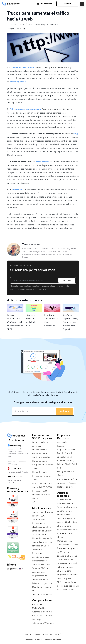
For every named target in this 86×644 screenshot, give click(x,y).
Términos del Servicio (54, 640)
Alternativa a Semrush (42, 612)
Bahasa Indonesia (65, 460)
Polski (60, 468)
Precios (61, 446)
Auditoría (64, 411)
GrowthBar (37, 549)
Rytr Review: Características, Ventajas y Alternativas (51, 320)
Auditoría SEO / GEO (42, 487)
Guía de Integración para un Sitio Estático (67, 520)
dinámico (18, 190)
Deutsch (68, 453)
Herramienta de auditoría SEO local (41, 563)
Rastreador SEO (39, 491)
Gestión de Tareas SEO (43, 594)
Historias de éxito (65, 487)
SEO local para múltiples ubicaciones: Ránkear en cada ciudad (68, 531)
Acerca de (62, 442)
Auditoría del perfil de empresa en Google (42, 544)
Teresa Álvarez (26, 25)
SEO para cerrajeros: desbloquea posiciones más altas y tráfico (68, 586)
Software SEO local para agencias (41, 570)
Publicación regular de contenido (25, 109)
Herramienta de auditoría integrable (41, 455)
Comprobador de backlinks (40, 444)
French (69, 457)
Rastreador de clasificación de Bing (42, 525)
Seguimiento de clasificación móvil (41, 578)
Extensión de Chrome (42, 531)
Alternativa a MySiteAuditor (39, 606)
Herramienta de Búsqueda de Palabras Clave (42, 465)
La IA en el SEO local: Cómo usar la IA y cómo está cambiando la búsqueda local (68, 561)
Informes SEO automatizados (39, 518)
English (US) (69, 450)
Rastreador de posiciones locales (41, 555)
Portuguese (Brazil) (66, 471)
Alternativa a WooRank (43, 623)
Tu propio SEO (39, 534)
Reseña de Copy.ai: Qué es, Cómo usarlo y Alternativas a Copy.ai (70, 322)
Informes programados (43, 583)
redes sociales (43, 162)
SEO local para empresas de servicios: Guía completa (68, 575)
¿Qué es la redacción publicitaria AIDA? (31, 320)
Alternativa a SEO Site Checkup (42, 617)
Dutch (74, 464)
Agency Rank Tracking (42, 512)
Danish (60, 453)
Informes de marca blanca (41, 497)
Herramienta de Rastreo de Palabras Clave (41, 476)
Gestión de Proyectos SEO (42, 589)
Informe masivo (39, 450)
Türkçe (60, 475)
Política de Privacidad (34, 640)
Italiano (61, 464)
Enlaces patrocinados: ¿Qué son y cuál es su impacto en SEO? (15, 322)
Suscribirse (67, 280)
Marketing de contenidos (48, 25)
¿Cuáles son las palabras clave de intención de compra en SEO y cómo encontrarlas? (67, 507)
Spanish (61, 457)
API (34, 502)
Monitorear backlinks (42, 483)
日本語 (68, 464)
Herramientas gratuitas (43, 538)
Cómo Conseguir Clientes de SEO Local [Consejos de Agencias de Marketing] (68, 546)
